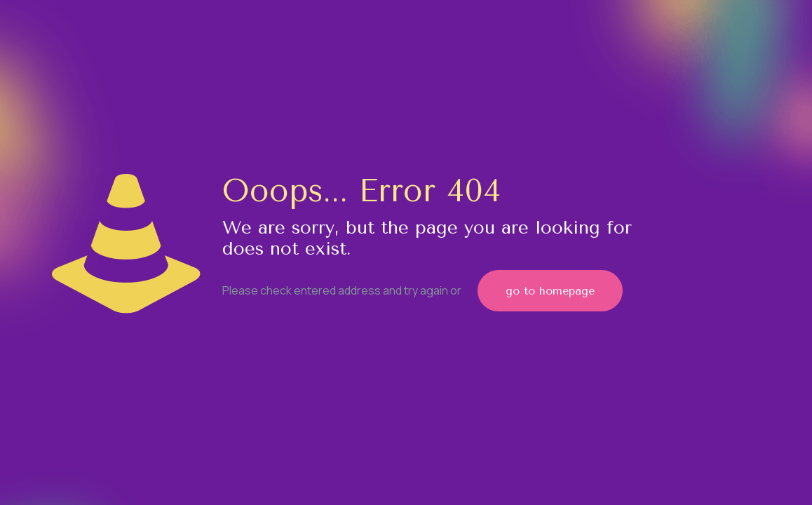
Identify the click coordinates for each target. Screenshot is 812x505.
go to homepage (550, 291)
